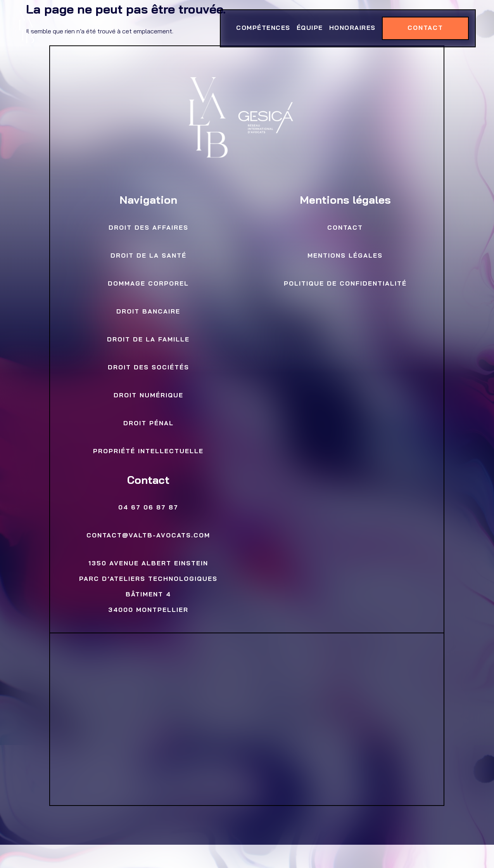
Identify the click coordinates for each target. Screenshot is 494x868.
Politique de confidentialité (345, 284)
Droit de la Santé (149, 256)
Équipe (309, 28)
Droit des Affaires (149, 228)
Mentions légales (345, 256)
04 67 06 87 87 (149, 508)
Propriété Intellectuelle (149, 452)
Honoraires (352, 28)
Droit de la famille (149, 340)
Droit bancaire (149, 312)
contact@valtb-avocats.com (149, 536)
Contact (425, 28)
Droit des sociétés (149, 368)
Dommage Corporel (149, 284)
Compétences (263, 28)
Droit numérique (149, 396)
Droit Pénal (149, 424)
